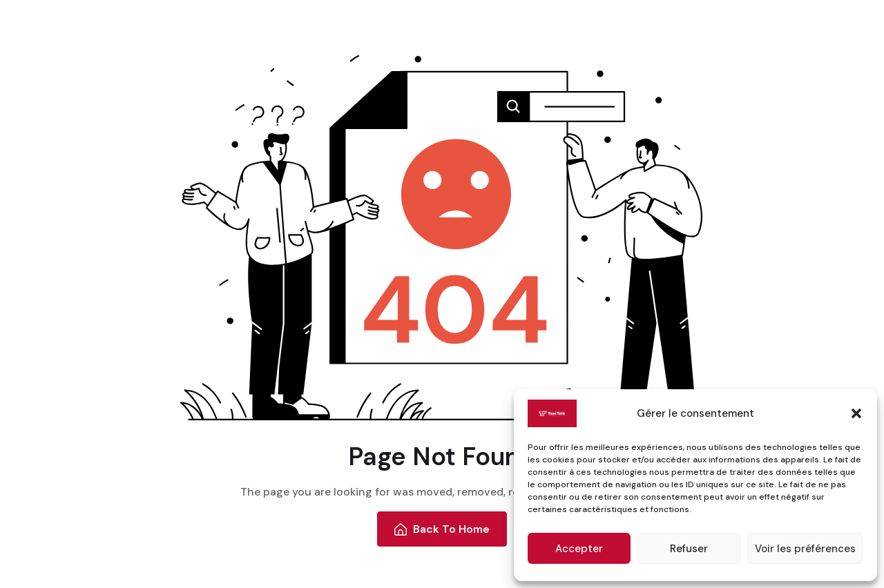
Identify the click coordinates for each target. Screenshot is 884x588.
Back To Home (442, 529)
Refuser (689, 549)
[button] (856, 413)
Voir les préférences (805, 549)
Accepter (579, 549)
